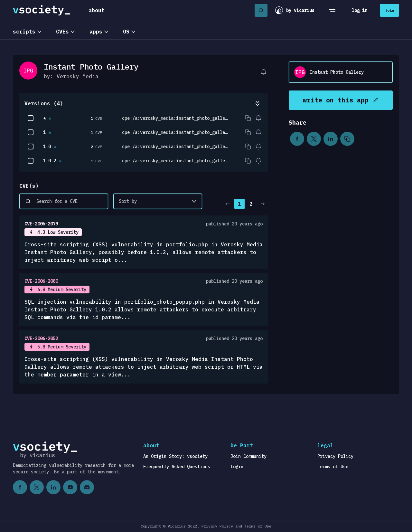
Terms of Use (333, 467)
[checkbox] (31, 118)
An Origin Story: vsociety (175, 456)
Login (237, 467)
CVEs (62, 32)
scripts (24, 32)
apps (96, 32)
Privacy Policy (335, 456)
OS (126, 32)
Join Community (248, 456)
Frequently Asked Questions (177, 467)
